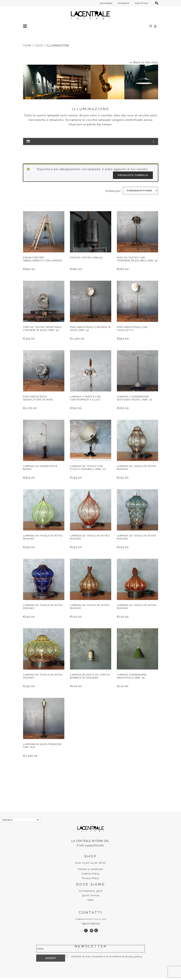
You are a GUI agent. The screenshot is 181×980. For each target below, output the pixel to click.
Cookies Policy (91, 874)
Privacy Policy (91, 878)
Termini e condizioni (90, 869)
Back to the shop (144, 62)
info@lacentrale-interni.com (91, 919)
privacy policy (131, 957)
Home (27, 46)
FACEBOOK (124, 3)
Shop (39, 46)
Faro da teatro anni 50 (86, 258)
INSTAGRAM (106, 3)
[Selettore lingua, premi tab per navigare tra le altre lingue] (20, 820)
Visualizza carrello (133, 175)
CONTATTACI (142, 3)
